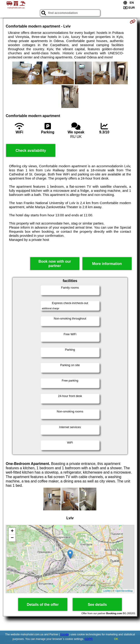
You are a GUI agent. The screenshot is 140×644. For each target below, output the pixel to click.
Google (64, 634)
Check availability (31, 151)
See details (97, 605)
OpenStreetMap (124, 591)
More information (107, 264)
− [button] (12, 538)
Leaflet (107, 591)
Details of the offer (43, 605)
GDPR (89, 639)
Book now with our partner (55, 264)
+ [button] (12, 531)
